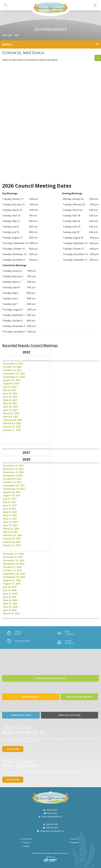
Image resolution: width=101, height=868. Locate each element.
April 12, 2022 (10, 410)
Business (75, 839)
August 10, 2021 (12, 495)
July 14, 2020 (10, 590)
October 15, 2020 (12, 570)
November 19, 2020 (14, 560)
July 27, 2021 (10, 499)
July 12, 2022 (10, 390)
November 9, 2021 (13, 476)
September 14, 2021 (14, 489)
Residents (75, 842)
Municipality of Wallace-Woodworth (51, 8)
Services (26, 842)
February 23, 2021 (13, 535)
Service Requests (65, 642)
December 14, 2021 (13, 469)
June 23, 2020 (10, 594)
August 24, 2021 (12, 492)
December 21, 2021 (13, 466)
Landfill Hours (14, 633)
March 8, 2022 (11, 417)
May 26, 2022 (10, 400)
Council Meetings (19, 641)
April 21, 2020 (10, 607)
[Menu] (95, 5)
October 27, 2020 (12, 567)
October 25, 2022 (12, 367)
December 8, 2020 (13, 557)
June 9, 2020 (10, 597)
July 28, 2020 (10, 587)
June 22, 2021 (10, 505)
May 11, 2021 (10, 519)
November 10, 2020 (14, 564)
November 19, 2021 (14, 472)
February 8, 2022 (12, 423)
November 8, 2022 (13, 364)
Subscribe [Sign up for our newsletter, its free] (13, 749)
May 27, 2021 (10, 512)
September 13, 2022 (14, 377)
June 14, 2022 (10, 397)
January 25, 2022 (12, 427)
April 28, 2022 (10, 407)
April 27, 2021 (10, 522)
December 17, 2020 (13, 554)
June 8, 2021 (10, 509)
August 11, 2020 (12, 584)
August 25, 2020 (12, 580)
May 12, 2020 (10, 604)
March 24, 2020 (12, 614)
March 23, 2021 (11, 529)
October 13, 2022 (12, 370)
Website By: (51, 859)
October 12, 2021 (12, 482)
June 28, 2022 (10, 393)
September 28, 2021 (14, 485)
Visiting (26, 846)
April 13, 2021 (10, 525)
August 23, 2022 (12, 380)
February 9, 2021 (12, 539)
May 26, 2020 (10, 600)
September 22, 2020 (14, 574)
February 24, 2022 (13, 420)
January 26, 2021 (12, 542)
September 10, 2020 (14, 577)
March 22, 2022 (11, 413)
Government (26, 839)
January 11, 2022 (12, 430)
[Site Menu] (51, 44)
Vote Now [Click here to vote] (13, 780)
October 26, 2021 (12, 479)
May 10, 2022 (10, 403)
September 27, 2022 (14, 374)
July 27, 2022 (10, 387)
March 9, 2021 (11, 532)
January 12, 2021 (12, 545)
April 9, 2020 (10, 610)
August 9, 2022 (11, 383)
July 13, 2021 (10, 502)
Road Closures (65, 633)
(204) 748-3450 (52, 828)
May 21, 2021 (10, 515)
